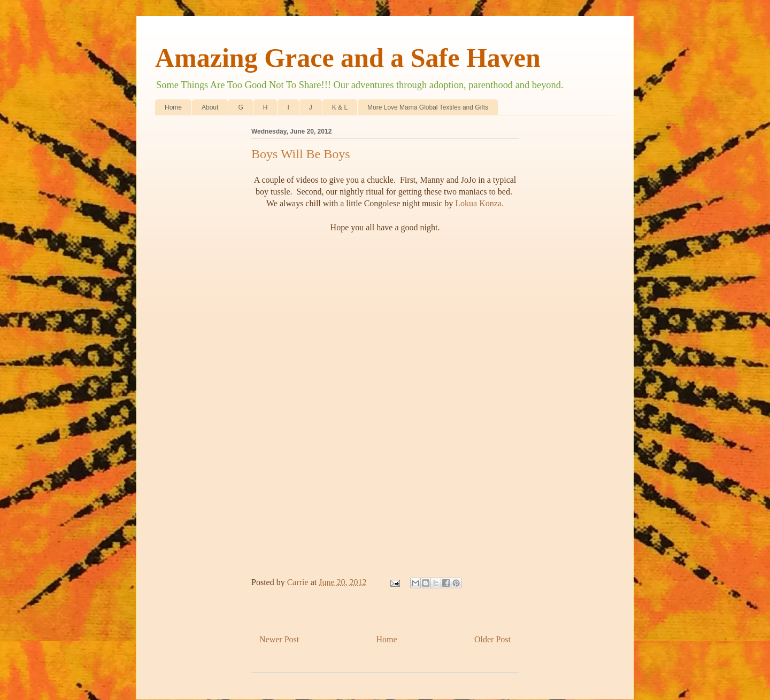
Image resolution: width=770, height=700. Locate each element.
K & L (340, 107)
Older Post (492, 639)
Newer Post (279, 639)
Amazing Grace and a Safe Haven (348, 58)
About (210, 107)
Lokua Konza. (479, 203)
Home (173, 107)
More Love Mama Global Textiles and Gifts (428, 107)
